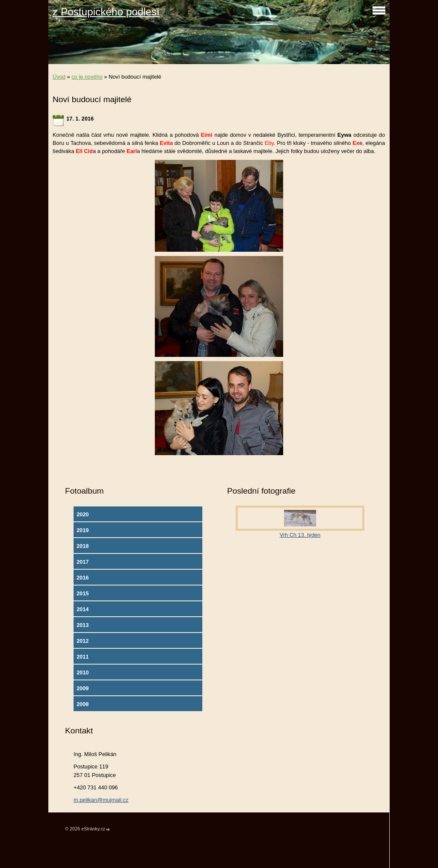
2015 (83, 593)
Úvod (59, 77)
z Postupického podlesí (106, 12)
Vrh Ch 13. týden (300, 535)
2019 (83, 530)
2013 (83, 625)
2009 (83, 688)
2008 (83, 704)
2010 (83, 672)
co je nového (87, 77)
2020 (83, 514)
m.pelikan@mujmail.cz (101, 800)
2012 (83, 641)
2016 (83, 578)
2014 (83, 609)
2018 (83, 546)
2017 (83, 562)
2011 (83, 657)
